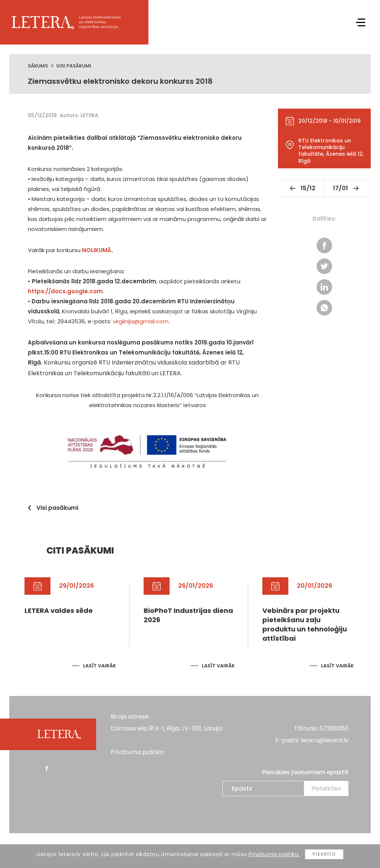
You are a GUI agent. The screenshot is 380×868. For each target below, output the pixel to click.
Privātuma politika (137, 752)
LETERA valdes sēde (59, 610)
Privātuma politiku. (274, 854)
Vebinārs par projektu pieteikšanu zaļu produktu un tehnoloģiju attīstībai (305, 625)
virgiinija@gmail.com (141, 321)
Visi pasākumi (74, 66)
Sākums (38, 66)
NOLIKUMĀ (97, 250)
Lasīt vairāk (100, 666)
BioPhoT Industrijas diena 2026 (188, 615)
